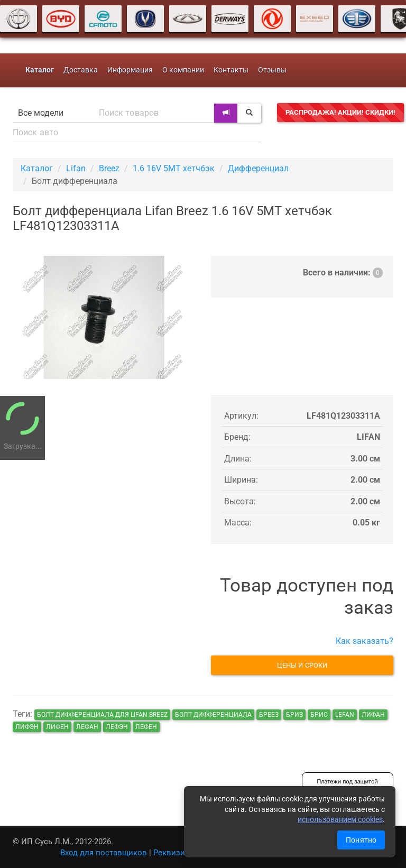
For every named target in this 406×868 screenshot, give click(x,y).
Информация (130, 70)
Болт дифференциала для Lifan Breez (102, 715)
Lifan (76, 168)
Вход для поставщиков (104, 853)
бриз (294, 715)
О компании (183, 70)
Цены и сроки (302, 665)
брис (319, 715)
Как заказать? (365, 641)
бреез (269, 715)
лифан (373, 715)
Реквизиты (174, 853)
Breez (109, 168)
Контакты (231, 70)
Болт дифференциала (213, 715)
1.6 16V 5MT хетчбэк (174, 168)
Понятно (361, 840)
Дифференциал (258, 168)
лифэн (27, 727)
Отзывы (272, 70)
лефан (87, 727)
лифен (57, 727)
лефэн (117, 727)
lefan (345, 715)
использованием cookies (340, 819)
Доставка (81, 70)
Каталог (37, 168)
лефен (146, 727)
